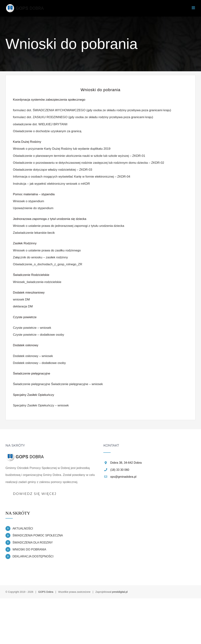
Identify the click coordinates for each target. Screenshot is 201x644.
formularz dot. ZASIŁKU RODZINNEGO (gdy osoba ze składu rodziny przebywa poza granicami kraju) (83, 117)
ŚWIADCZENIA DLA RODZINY (33, 543)
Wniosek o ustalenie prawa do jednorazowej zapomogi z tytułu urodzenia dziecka (69, 226)
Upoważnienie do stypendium (33, 208)
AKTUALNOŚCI (23, 528)
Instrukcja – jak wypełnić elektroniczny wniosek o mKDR (51, 184)
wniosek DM (21, 299)
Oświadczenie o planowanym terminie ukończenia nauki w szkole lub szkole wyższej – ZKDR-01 (79, 156)
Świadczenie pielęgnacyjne (32, 384)
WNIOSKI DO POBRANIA (29, 549)
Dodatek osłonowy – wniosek (33, 356)
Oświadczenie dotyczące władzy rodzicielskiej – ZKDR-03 (53, 170)
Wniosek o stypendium (29, 201)
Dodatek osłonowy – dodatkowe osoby (39, 363)
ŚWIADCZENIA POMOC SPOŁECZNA (38, 535)
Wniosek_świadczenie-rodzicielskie (37, 282)
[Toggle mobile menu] (194, 8)
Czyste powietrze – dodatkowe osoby (39, 335)
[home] (25, 456)
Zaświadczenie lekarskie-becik (34, 233)
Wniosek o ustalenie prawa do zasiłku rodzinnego (47, 250)
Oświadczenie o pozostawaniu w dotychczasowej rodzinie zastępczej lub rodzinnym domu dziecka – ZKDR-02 (89, 163)
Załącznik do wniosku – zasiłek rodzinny (40, 257)
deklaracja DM (23, 306)
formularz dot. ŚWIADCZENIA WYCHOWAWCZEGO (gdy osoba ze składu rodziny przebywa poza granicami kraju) (92, 110)
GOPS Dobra (46, 592)
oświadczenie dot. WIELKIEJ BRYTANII (40, 124)
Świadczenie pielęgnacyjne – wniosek (77, 384)
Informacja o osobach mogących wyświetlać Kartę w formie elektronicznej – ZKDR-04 (72, 177)
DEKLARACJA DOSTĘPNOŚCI (33, 556)
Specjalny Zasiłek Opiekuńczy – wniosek (41, 405)
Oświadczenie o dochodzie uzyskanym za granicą (47, 131)
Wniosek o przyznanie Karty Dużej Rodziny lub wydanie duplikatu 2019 (62, 149)
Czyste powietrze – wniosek (32, 328)
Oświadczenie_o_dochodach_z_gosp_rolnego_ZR (48, 264)
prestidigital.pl (120, 592)
